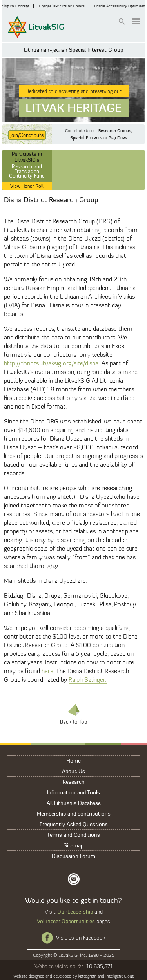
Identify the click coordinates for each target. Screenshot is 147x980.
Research (74, 782)
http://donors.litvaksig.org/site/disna (51, 363)
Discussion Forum (73, 856)
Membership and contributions (74, 813)
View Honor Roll (27, 186)
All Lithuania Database (74, 803)
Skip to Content (16, 6)
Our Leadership (75, 912)
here (47, 671)
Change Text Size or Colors (62, 6)
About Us (73, 771)
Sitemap (73, 845)
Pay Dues (118, 138)
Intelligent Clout (120, 976)
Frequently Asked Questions (74, 824)
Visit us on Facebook (81, 938)
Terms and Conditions (73, 835)
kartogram (87, 976)
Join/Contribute (27, 135)
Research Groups (115, 131)
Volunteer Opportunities (66, 921)
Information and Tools (73, 792)
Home (73, 760)
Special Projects (86, 138)
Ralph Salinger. (88, 680)
